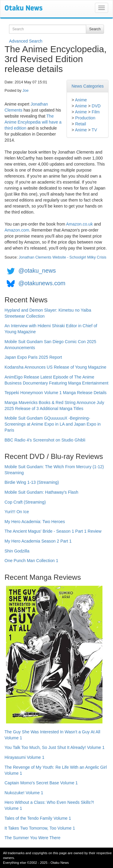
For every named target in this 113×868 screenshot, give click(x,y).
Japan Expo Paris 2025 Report (33, 357)
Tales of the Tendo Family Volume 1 (38, 818)
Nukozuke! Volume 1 (24, 793)
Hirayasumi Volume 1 (24, 757)
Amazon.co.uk (79, 224)
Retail (80, 124)
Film (96, 112)
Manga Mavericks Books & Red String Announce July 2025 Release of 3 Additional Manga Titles (54, 406)
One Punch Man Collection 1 (31, 561)
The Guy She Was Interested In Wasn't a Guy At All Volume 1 (52, 735)
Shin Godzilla (17, 551)
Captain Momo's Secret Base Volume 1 (41, 783)
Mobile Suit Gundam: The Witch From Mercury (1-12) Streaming (54, 470)
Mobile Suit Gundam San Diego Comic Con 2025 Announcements (50, 345)
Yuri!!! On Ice (17, 512)
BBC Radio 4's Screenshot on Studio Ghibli (45, 440)
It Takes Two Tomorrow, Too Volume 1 (40, 828)
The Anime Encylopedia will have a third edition (33, 122)
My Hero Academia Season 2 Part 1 (38, 541)
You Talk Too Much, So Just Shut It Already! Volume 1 (55, 747)
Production (85, 118)
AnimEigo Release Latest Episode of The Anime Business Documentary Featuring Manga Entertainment (56, 380)
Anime (81, 100)
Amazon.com (17, 230)
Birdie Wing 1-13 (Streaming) (32, 482)
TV (94, 130)
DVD (96, 106)
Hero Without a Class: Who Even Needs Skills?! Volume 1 (49, 805)
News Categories (88, 86)
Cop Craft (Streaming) (25, 502)
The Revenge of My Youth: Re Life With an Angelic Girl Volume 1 (56, 770)
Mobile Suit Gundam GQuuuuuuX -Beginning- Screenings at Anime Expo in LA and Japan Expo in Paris (53, 424)
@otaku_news (37, 271)
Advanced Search (26, 41)
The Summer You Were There (32, 838)
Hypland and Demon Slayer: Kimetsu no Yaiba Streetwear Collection (48, 313)
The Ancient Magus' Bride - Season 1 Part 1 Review (53, 531)
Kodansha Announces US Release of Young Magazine (55, 367)
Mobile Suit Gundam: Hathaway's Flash (41, 492)
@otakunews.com (42, 283)
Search (95, 29)
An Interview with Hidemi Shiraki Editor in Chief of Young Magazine (51, 329)
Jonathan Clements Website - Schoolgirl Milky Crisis (63, 257)
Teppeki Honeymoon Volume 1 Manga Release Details (56, 393)
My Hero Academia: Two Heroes (35, 522)
